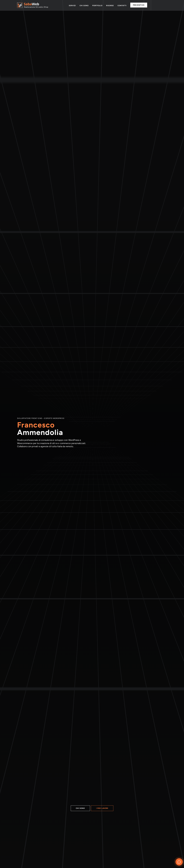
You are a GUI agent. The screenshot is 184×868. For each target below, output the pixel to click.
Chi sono (84, 6)
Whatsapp (156, 5)
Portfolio (97, 6)
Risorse (110, 6)
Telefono (161, 5)
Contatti (122, 6)
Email (166, 5)
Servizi (72, 6)
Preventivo (139, 5)
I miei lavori (102, 808)
